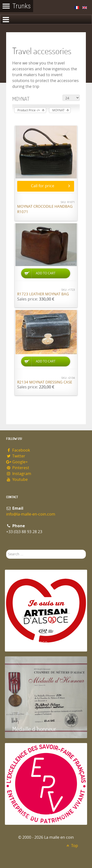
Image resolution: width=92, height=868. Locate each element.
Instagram (19, 474)
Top (72, 846)
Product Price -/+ (29, 110)
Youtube (17, 480)
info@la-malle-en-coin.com (31, 514)
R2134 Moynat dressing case (45, 382)
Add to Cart (46, 273)
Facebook (18, 450)
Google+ (17, 462)
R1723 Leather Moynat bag (43, 294)
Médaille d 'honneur (34, 729)
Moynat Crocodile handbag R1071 (45, 209)
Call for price (43, 186)
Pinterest (18, 468)
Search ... (6, 550)
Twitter (16, 456)
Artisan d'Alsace (30, 642)
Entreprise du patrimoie (39, 815)
